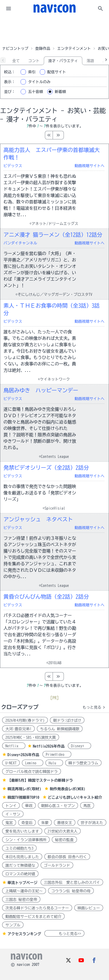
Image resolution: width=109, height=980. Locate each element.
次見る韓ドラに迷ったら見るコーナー (37, 908)
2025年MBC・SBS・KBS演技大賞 (31, 737)
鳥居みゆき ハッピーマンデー (41, 390)
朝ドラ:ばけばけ (67, 720)
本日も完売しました (22, 857)
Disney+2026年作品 (23, 755)
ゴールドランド (57, 865)
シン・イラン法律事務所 (26, 840)
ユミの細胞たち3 (19, 848)
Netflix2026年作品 (49, 746)
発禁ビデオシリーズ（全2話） (46, 467)
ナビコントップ (15, 49)
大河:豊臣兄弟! (18, 729)
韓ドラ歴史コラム (83, 763)
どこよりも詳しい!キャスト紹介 (75, 797)
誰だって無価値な (20, 865)
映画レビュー (89, 908)
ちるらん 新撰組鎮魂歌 (60, 729)
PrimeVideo (57, 755)
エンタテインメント (74, 49)
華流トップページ (22, 883)
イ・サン (13, 814)
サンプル (13, 925)
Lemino (33, 763)
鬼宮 (9, 823)
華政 (29, 806)
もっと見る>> (64, 934)
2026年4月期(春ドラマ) (25, 720)
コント (34, 61)
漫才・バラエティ (63, 61)
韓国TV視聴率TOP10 (23, 797)
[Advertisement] (54, 30)
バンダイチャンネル (20, 243)
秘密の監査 (64, 840)
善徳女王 (65, 823)
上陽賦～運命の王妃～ (24, 891)
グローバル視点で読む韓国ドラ (32, 772)
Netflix (14, 746)
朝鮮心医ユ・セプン (58, 806)
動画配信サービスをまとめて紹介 (33, 917)
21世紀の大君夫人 (63, 831)
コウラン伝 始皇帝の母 (71, 891)
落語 (90, 61)
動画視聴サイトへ (89, 166)
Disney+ (79, 746)
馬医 (87, 806)
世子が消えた (92, 823)
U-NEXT (11, 763)
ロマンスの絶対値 (20, 874)
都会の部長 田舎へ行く (67, 857)
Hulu (54, 763)
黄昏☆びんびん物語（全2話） (46, 596)
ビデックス (13, 166)
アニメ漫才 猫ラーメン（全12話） (53, 235)
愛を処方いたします (22, 831)
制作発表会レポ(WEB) (67, 789)
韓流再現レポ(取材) (24, 789)
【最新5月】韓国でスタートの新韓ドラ (40, 780)
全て (16, 61)
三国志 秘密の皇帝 (21, 900)
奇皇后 (27, 823)
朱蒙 (45, 823)
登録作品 (43, 49)
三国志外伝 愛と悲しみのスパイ (72, 882)
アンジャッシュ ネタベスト (38, 519)
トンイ (11, 806)
